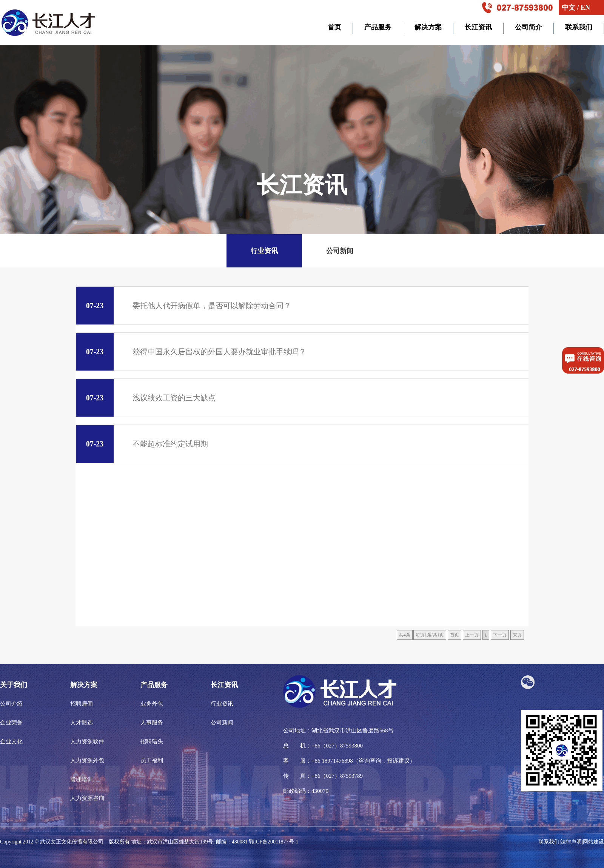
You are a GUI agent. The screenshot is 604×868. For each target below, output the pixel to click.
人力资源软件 (87, 741)
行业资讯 (264, 251)
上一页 (472, 635)
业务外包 (152, 704)
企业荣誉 (11, 723)
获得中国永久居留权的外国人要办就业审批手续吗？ (191, 352)
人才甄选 (82, 723)
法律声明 (571, 842)
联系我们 (549, 842)
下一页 (500, 635)
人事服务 (152, 723)
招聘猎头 (152, 741)
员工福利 (152, 760)
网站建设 (593, 842)
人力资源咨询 (87, 798)
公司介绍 (11, 704)
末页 (517, 635)
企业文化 (11, 741)
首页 (455, 635)
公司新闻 (340, 251)
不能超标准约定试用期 (142, 444)
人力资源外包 (87, 760)
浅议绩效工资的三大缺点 (146, 398)
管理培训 (82, 779)
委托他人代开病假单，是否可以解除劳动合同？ (183, 306)
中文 (569, 8)
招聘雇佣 (82, 704)
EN (585, 8)
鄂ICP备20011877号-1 (273, 842)
